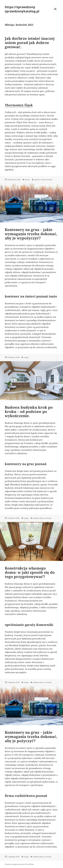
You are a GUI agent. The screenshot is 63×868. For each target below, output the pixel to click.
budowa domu (38, 518)
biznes (27, 180)
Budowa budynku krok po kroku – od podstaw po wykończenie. (29, 412)
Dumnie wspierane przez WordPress (19, 864)
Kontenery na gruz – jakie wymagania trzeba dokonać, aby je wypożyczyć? (31, 234)
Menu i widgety (55, 12)
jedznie (37, 180)
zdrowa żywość (47, 180)
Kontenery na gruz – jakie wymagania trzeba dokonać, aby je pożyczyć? (31, 737)
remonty (48, 518)
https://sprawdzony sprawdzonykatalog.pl (22, 9)
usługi (26, 357)
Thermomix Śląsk (19, 105)
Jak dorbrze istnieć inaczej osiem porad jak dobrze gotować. (30, 43)
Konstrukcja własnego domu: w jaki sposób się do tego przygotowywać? (30, 572)
